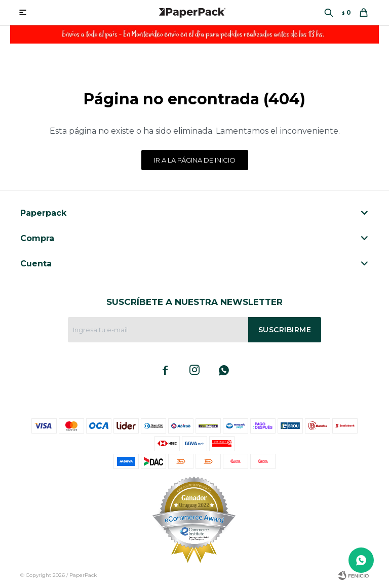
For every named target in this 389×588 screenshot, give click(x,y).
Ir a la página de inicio (195, 160)
